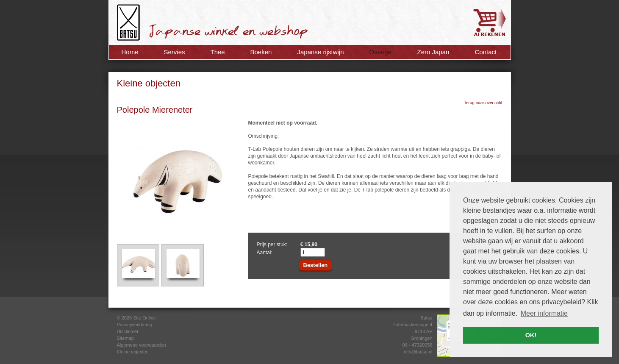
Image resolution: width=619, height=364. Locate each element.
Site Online (144, 318)
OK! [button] (531, 335)
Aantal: (265, 253)
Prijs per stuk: (272, 245)
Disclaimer (128, 331)
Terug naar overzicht (483, 103)
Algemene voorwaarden (142, 345)
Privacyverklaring (135, 325)
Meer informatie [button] (544, 313)
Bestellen (316, 265)
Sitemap (125, 338)
